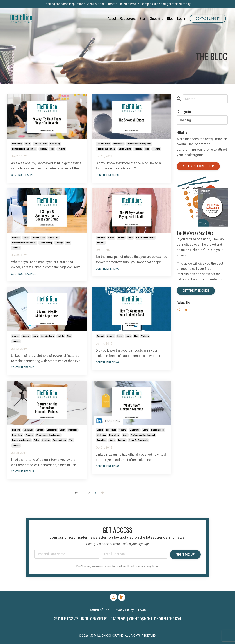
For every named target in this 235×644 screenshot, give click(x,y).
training (61, 149)
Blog (170, 19)
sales (36, 440)
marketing (73, 430)
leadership (17, 144)
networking (55, 144)
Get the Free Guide (196, 291)
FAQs (142, 610)
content (16, 336)
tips (52, 149)
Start (143, 19)
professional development (24, 149)
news (128, 336)
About (112, 19)
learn (28, 144)
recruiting (102, 440)
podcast (29, 435)
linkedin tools (40, 144)
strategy (43, 149)
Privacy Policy (124, 610)
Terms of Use (99, 610)
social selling (125, 149)
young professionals (138, 440)
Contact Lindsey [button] (208, 19)
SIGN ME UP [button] (185, 554)
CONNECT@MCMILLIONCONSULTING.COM (155, 619)
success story (59, 440)
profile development (106, 149)
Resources (128, 19)
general (121, 237)
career (111, 237)
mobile (61, 336)
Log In (182, 19)
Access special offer (198, 166)
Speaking (157, 19)
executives (28, 430)
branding (16, 237)
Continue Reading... (23, 175)
